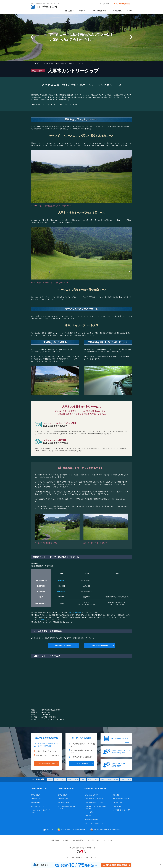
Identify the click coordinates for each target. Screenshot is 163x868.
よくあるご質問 (105, 4)
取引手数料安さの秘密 (91, 819)
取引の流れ (116, 795)
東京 (70, 779)
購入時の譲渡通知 (76, 613)
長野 (103, 779)
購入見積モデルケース (120, 738)
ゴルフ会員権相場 (99, 11)
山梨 (96, 779)
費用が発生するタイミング (121, 799)
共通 (129, 779)
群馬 (90, 779)
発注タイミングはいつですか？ (48, 755)
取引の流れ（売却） (64, 799)
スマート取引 (90, 812)
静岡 (110, 779)
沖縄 (123, 779)
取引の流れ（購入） (37, 799)
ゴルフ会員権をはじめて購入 (121, 810)
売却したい (83, 11)
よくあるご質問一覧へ (81, 764)
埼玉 (63, 779)
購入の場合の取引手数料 (63, 645)
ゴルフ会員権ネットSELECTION (53, 63)
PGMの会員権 (117, 806)
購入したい (69, 11)
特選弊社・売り (35, 802)
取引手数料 (40, 620)
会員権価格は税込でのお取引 (95, 802)
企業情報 (66, 840)
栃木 (83, 779)
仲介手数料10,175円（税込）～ (95, 799)
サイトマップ (108, 840)
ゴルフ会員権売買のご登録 (46, 764)
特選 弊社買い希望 (63, 802)
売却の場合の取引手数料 (100, 645)
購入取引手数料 (35, 795)
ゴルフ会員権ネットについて (122, 11)
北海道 (116, 779)
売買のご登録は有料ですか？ (47, 751)
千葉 (57, 779)
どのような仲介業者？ (91, 795)
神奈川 (50, 779)
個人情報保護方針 (78, 840)
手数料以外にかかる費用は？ (82, 757)
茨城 (76, 779)
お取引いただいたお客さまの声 (118, 765)
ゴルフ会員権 (35, 63)
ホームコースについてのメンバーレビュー (121, 752)
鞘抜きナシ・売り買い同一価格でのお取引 (96, 807)
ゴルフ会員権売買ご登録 (122, 4)
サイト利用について (94, 840)
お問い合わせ (55, 840)
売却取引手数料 (62, 795)
